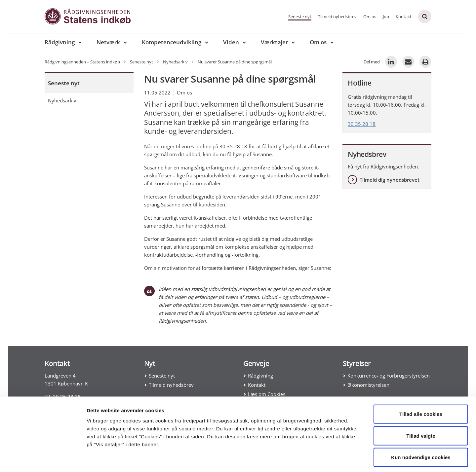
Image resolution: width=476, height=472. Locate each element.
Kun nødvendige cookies (421, 429)
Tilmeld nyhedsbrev (337, 17)
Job (386, 17)
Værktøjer (274, 42)
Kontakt (404, 17)
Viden (231, 42)
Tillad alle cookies (421, 385)
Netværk (108, 42)
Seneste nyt (300, 17)
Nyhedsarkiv (62, 100)
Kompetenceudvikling (172, 42)
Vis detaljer (344, 459)
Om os (370, 17)
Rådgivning (60, 42)
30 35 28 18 (362, 124)
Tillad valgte (421, 407)
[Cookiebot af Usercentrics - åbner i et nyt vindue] (43, 459)
